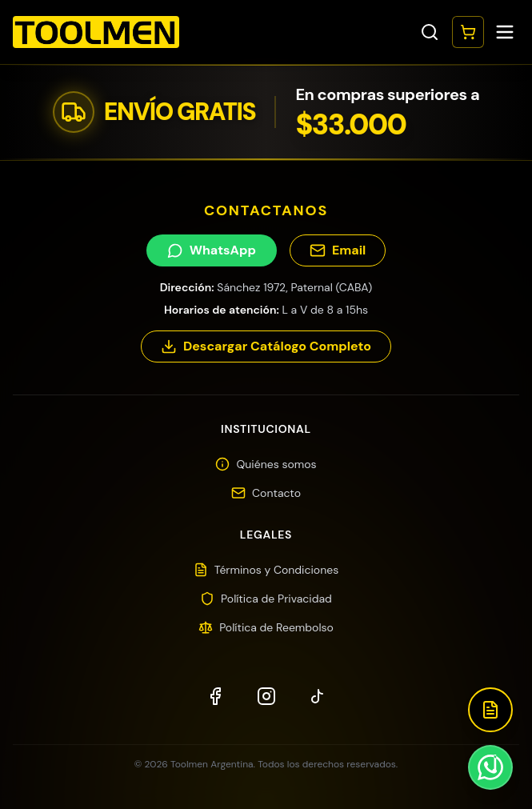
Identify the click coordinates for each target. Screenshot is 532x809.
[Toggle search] (430, 32)
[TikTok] (318, 696)
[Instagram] (266, 696)
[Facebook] (215, 696)
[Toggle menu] (505, 32)
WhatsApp (212, 250)
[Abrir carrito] (468, 32)
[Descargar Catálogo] (490, 710)
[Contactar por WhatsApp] (490, 767)
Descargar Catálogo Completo (266, 346)
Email (338, 250)
